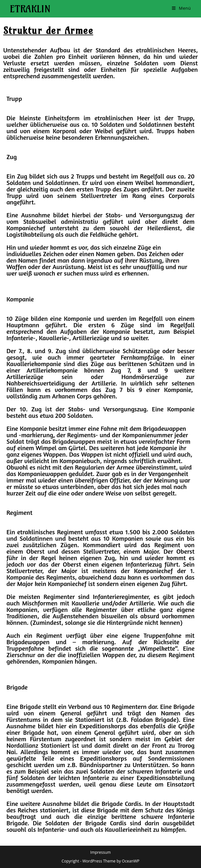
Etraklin (30, 9)
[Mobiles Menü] (181, 8)
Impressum (100, 852)
